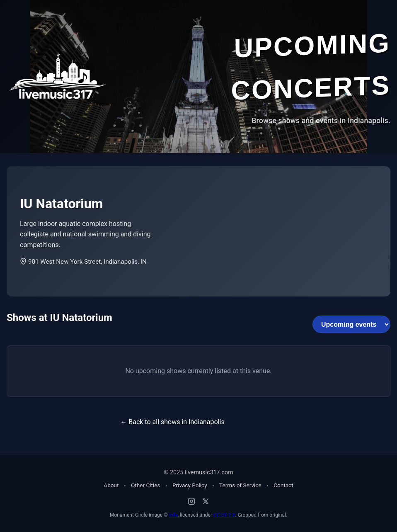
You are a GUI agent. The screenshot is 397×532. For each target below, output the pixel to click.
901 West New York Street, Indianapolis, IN (83, 262)
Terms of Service (240, 485)
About (111, 485)
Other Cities (146, 485)
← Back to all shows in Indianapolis (172, 422)
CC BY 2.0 (224, 515)
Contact (283, 485)
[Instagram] (191, 501)
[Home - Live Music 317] (56, 76)
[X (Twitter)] (206, 501)
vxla (173, 515)
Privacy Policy (190, 485)
